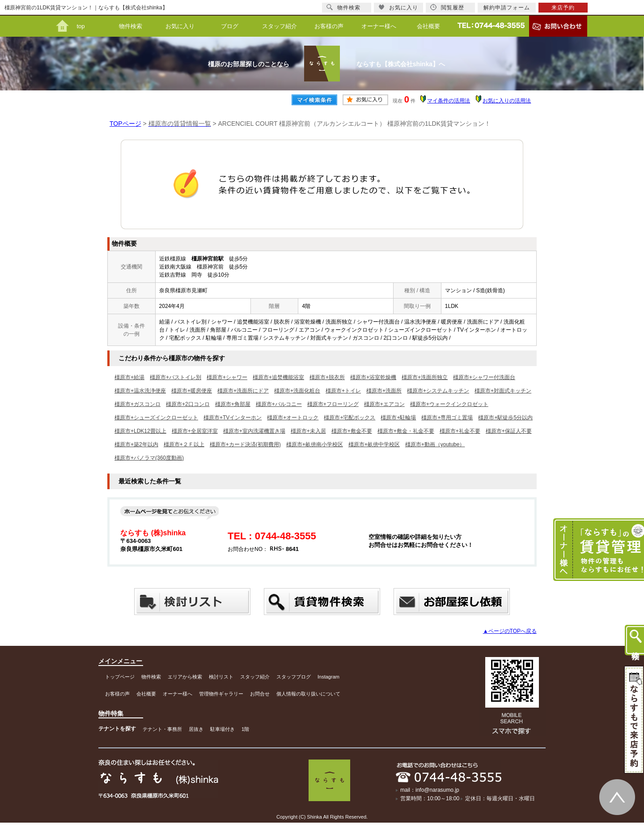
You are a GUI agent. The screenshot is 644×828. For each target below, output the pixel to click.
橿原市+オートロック (293, 418)
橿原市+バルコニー (279, 404)
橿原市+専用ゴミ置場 (447, 418)
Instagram (328, 677)
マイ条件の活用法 (449, 101)
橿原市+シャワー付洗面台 (484, 377)
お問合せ (260, 694)
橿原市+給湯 (129, 377)
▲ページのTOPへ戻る (510, 631)
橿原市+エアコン (384, 404)
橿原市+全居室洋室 (195, 431)
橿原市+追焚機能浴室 (278, 377)
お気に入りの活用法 (507, 101)
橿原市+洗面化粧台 (297, 391)
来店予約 (563, 8)
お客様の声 (329, 26)
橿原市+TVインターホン (233, 418)
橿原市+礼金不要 (460, 431)
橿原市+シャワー (227, 377)
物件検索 (131, 26)
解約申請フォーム (507, 8)
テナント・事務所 (162, 729)
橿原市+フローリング (333, 404)
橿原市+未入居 (308, 431)
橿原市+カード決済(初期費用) (245, 444)
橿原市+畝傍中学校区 (374, 444)
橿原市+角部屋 (233, 404)
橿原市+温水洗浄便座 (140, 391)
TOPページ (125, 124)
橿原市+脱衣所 (327, 377)
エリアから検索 (185, 677)
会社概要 (428, 26)
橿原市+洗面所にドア (243, 391)
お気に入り (180, 26)
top (80, 26)
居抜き (196, 729)
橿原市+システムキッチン (438, 391)
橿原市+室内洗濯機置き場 (254, 431)
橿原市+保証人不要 (509, 431)
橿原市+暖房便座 (192, 391)
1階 (245, 729)
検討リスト (221, 677)
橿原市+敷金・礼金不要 (406, 431)
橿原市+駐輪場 (398, 418)
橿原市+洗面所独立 (425, 377)
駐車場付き (222, 729)
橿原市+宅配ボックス (350, 418)
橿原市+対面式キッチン (503, 391)
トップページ (120, 677)
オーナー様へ (379, 26)
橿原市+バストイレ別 (176, 377)
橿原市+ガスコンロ (138, 404)
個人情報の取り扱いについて (308, 694)
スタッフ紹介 (280, 26)
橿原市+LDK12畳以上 (140, 431)
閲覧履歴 (447, 7)
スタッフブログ (294, 677)
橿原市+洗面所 (384, 391)
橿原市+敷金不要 (352, 431)
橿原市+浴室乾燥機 (373, 377)
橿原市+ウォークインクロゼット (449, 404)
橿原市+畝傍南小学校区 (315, 444)
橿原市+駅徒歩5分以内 (505, 418)
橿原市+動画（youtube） (435, 444)
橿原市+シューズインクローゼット (156, 418)
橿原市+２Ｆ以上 (184, 444)
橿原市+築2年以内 (136, 444)
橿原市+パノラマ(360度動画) (149, 458)
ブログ (230, 26)
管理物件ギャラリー (221, 694)
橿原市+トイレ (343, 391)
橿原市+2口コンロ (188, 404)
